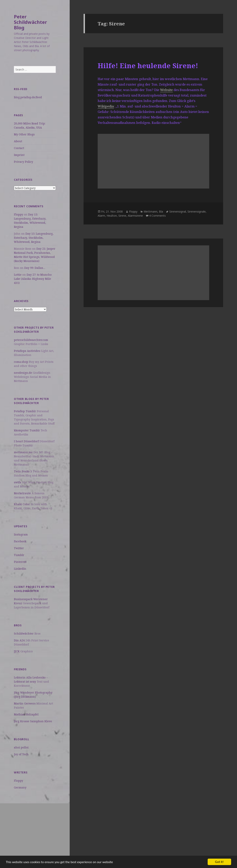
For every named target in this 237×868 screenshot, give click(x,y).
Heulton (112, 216)
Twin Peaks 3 (23, 471)
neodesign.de (23, 373)
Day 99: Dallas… (35, 268)
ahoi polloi (21, 747)
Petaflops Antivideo (27, 351)
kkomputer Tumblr (27, 430)
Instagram (21, 534)
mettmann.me (23, 452)
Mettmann (150, 211)
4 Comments (157, 216)
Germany (20, 787)
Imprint (19, 155)
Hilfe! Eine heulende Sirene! (148, 66)
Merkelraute (22, 493)
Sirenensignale (197, 211)
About (18, 141)
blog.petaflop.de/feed (28, 97)
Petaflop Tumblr (25, 411)
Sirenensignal (178, 211)
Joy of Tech (21, 754)
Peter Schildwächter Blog (30, 22)
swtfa (18, 482)
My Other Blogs (24, 134)
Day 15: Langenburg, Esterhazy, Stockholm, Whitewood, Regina (34, 238)
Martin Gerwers (25, 703)
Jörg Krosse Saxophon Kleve (33, 721)
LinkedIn (20, 569)
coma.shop (21, 362)
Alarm (101, 216)
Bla (161, 211)
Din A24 (19, 640)
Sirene (122, 216)
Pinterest (20, 562)
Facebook (20, 541)
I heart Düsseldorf (26, 441)
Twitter (19, 548)
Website (166, 90)
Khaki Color (22, 504)
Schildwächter (24, 633)
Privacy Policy (23, 162)
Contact (19, 148)
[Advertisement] (35, 831)
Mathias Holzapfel (26, 714)
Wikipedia (106, 106)
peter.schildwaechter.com (31, 340)
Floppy (18, 214)
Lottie (18, 275)
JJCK (17, 651)
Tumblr (19, 555)
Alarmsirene (135, 216)
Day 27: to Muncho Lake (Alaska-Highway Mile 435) (33, 279)
